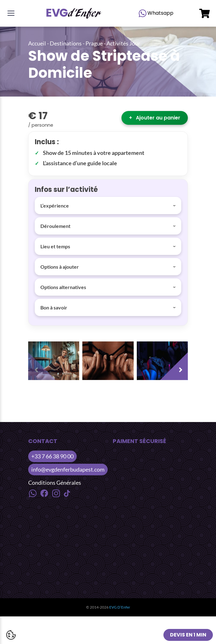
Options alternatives (63, 287)
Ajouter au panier (155, 118)
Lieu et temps (55, 246)
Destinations (66, 43)
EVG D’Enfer (120, 607)
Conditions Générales (55, 483)
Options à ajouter (60, 267)
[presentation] (44, 364)
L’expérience (55, 206)
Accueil (37, 43)
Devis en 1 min (188, 635)
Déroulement (55, 226)
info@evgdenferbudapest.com (68, 469)
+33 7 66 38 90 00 (52, 456)
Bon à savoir (54, 307)
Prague (94, 43)
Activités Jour (123, 43)
